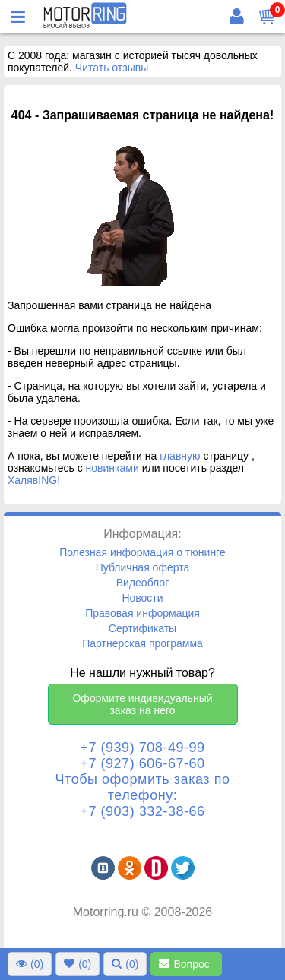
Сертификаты (142, 628)
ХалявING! (34, 480)
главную (180, 456)
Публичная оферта (143, 567)
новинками (112, 468)
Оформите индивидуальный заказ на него (142, 704)
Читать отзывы (112, 68)
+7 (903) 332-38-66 (142, 811)
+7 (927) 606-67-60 (142, 763)
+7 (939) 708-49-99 (142, 748)
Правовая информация (142, 613)
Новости (142, 598)
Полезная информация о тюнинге (142, 552)
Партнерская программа (142, 643)
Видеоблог (143, 583)
